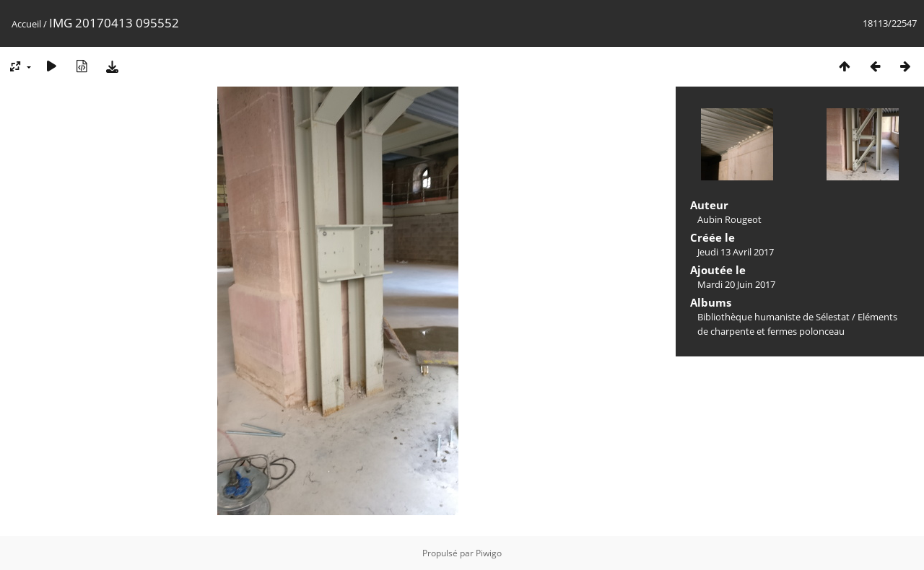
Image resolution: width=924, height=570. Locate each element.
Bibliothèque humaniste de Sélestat (773, 317)
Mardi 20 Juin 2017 (736, 284)
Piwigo (489, 553)
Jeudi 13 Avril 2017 (736, 252)
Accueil (26, 24)
